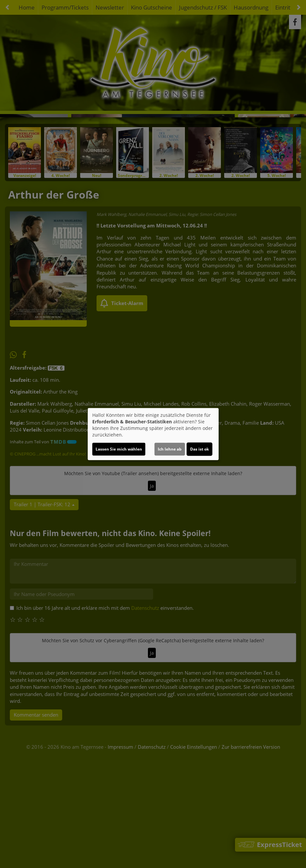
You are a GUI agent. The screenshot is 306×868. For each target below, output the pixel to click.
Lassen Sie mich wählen (119, 449)
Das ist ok (199, 449)
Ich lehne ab (170, 449)
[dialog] (153, 434)
